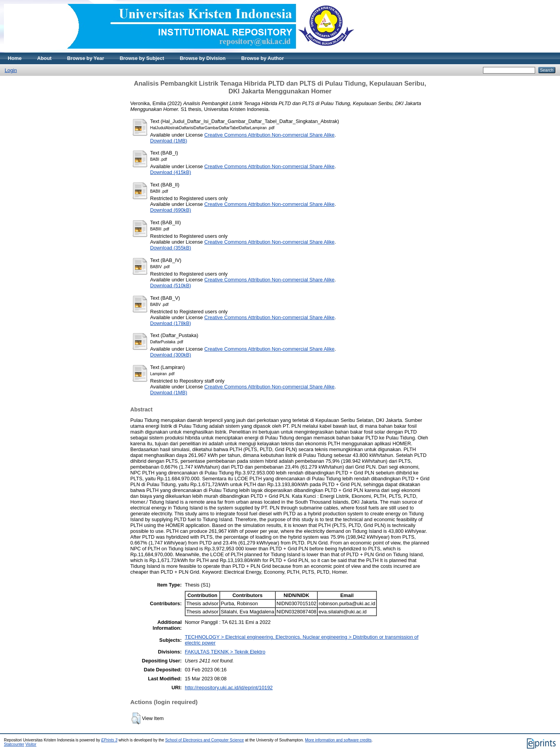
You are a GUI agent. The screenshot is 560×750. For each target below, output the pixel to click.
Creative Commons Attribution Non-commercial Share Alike (269, 135)
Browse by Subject (142, 58)
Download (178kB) (171, 323)
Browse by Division (203, 58)
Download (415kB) (171, 172)
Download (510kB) (171, 285)
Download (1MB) (169, 141)
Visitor (31, 744)
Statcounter (14, 744)
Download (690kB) (171, 210)
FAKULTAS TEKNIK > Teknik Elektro (225, 652)
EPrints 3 (109, 740)
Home (15, 58)
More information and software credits (338, 740)
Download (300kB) (171, 355)
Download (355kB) (171, 248)
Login (11, 70)
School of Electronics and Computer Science (205, 740)
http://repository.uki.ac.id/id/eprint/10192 (229, 688)
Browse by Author (262, 58)
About (45, 58)
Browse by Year (86, 58)
